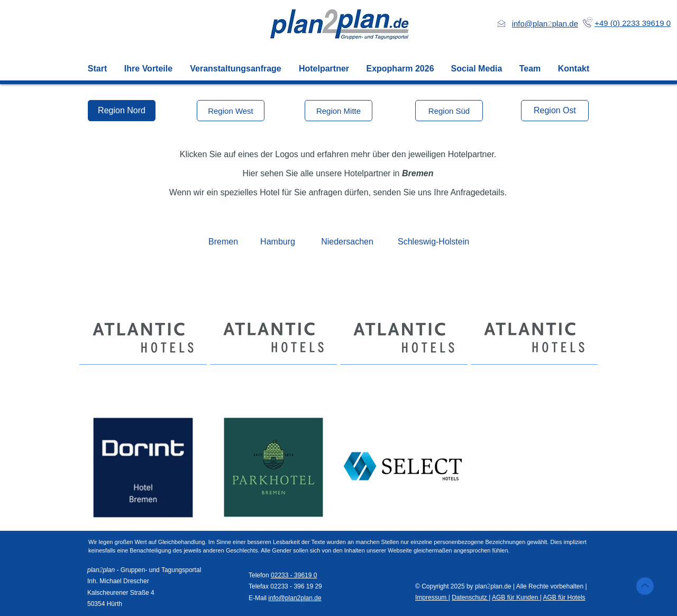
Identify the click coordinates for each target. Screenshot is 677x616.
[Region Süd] (449, 111)
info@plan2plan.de (295, 598)
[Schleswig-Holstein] (433, 242)
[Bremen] (223, 242)
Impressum (432, 597)
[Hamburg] (278, 242)
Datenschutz (470, 597)
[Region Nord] (122, 111)
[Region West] (231, 111)
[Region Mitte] (338, 111)
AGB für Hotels (564, 597)
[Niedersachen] (347, 242)
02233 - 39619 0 (294, 575)
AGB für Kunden (516, 597)
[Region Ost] (555, 111)
